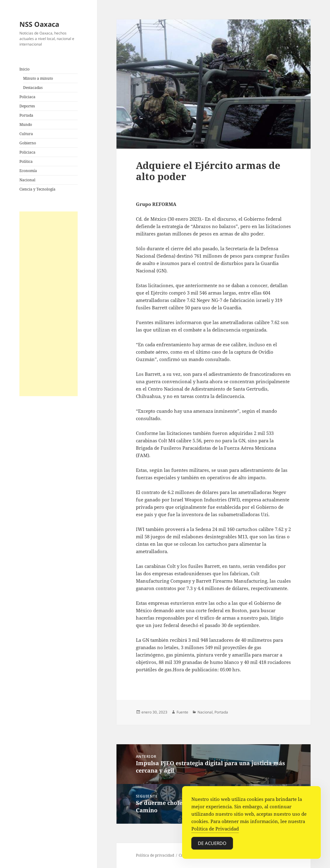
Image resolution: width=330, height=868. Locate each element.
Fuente (182, 712)
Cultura (26, 134)
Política (26, 161)
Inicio (24, 69)
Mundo (26, 125)
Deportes (27, 106)
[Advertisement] (49, 304)
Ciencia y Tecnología (37, 189)
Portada (26, 115)
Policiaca (27, 97)
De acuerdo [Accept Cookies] (212, 844)
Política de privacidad (155, 855)
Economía (28, 171)
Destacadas (33, 88)
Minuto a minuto (38, 78)
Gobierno (28, 143)
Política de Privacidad (215, 830)
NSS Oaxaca (39, 24)
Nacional (27, 180)
